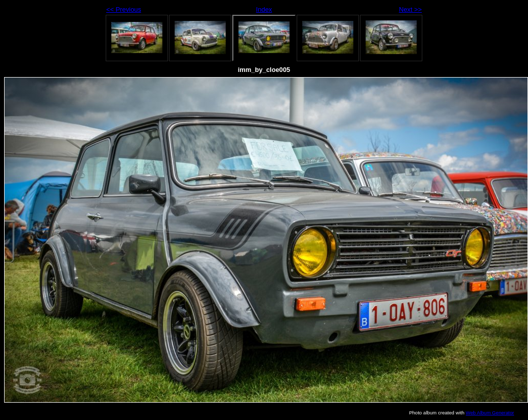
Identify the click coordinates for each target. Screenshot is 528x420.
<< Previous (124, 9)
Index (264, 9)
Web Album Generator (490, 413)
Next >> (410, 9)
